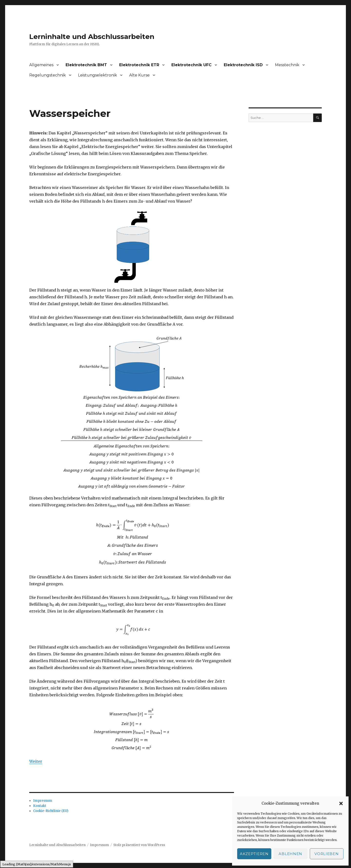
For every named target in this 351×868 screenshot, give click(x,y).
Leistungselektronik (97, 75)
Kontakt (40, 806)
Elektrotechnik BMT (86, 65)
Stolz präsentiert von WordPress (139, 845)
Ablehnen (290, 854)
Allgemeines (41, 65)
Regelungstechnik (48, 75)
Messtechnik (287, 65)
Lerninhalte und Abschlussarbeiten (92, 37)
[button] (341, 803)
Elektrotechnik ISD (243, 65)
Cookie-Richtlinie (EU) (51, 811)
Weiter (36, 761)
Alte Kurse (139, 75)
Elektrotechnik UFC (191, 65)
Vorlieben (327, 854)
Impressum (43, 801)
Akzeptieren (254, 854)
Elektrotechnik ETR (139, 65)
